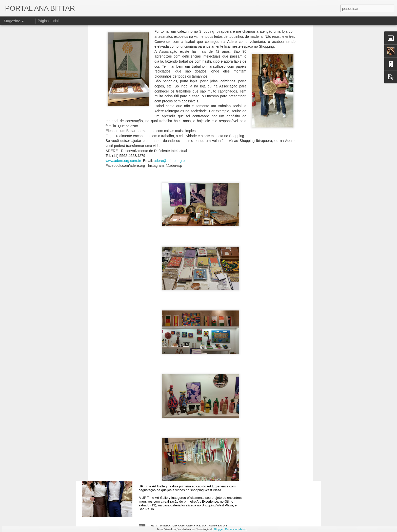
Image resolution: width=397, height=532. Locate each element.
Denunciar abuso (236, 529)
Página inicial (48, 21)
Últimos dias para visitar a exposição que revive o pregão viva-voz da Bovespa (192, 356)
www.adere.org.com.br (123, 67)
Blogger (219, 529)
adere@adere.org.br (170, 67)
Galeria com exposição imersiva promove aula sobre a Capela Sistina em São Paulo (195, 471)
